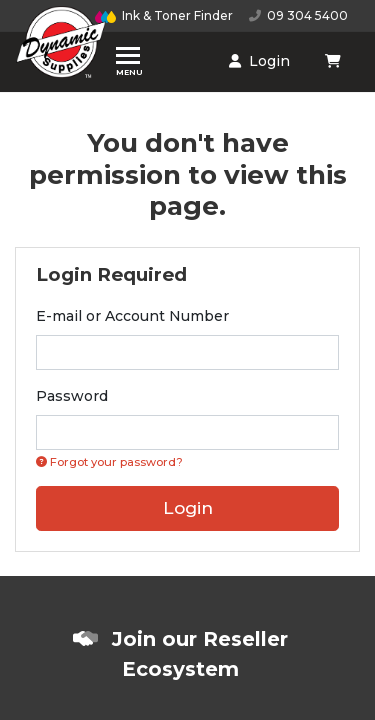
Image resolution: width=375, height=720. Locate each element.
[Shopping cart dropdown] (334, 61)
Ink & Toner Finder (164, 15)
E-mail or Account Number (132, 316)
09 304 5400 (298, 15)
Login (259, 61)
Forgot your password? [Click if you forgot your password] (109, 462)
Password (72, 396)
